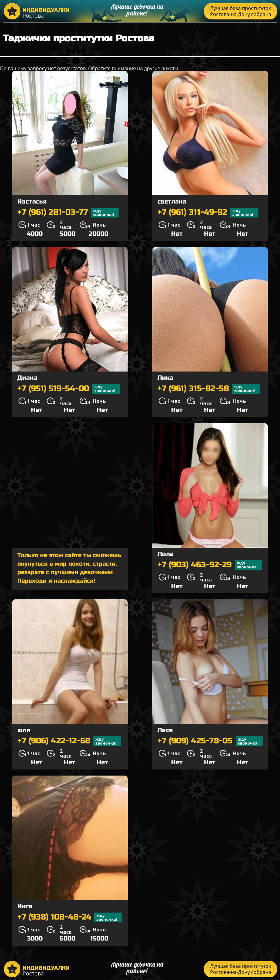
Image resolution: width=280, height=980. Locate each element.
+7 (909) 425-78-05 (210, 741)
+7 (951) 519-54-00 (69, 389)
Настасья (32, 202)
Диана (27, 378)
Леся (165, 730)
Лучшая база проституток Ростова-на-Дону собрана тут (241, 12)
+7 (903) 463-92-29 (210, 565)
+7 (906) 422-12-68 (69, 741)
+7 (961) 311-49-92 (208, 213)
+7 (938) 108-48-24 (70, 917)
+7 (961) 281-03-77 (68, 213)
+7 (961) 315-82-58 (209, 389)
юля (24, 730)
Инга (25, 906)
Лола (166, 554)
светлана (172, 202)
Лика (165, 378)
